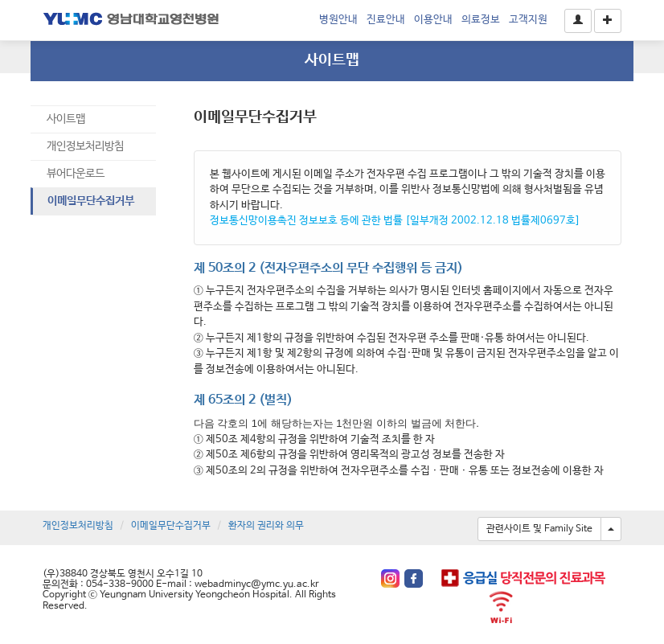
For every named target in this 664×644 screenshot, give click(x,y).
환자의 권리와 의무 (266, 526)
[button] (578, 21)
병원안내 (338, 20)
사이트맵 (66, 119)
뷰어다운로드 (76, 174)
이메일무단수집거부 (91, 201)
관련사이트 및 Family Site (539, 529)
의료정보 (481, 20)
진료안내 (386, 20)
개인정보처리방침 (85, 146)
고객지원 (528, 20)
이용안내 (433, 20)
